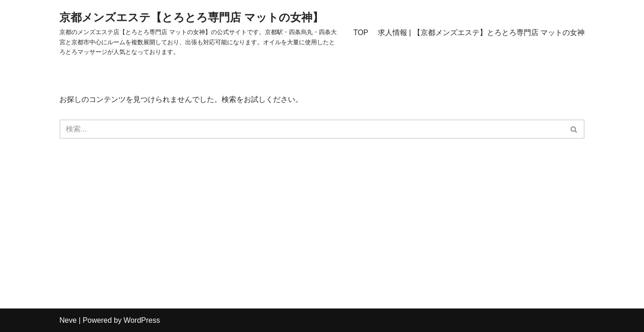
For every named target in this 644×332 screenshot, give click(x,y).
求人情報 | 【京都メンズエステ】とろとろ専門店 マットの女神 (481, 33)
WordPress (142, 320)
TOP (361, 33)
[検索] (312, 129)
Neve (68, 320)
